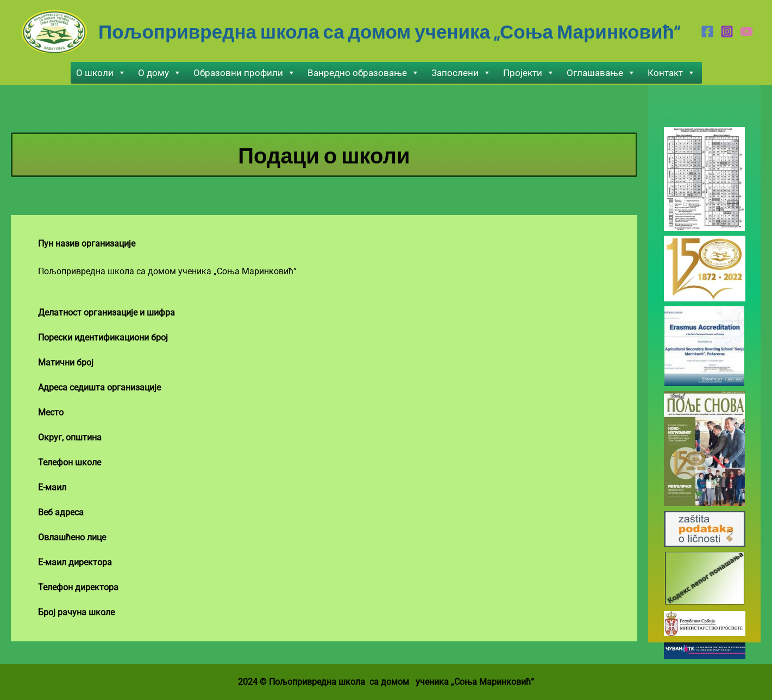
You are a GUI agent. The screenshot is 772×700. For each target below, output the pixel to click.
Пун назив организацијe (87, 244)
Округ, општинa (70, 437)
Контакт (671, 73)
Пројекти (529, 73)
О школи (101, 73)
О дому (160, 73)
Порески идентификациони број (103, 338)
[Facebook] (707, 31)
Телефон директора (78, 587)
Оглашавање (601, 73)
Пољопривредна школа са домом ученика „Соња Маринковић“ (389, 31)
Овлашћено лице (72, 537)
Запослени (461, 73)
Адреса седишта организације (99, 387)
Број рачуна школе (76, 612)
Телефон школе (70, 462)
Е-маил (52, 487)
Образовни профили (244, 73)
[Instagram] (727, 31)
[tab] (324, 244)
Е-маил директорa (75, 562)
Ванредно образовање (363, 73)
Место (51, 412)
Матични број (66, 362)
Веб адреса (61, 512)
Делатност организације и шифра (106, 313)
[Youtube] (746, 31)
